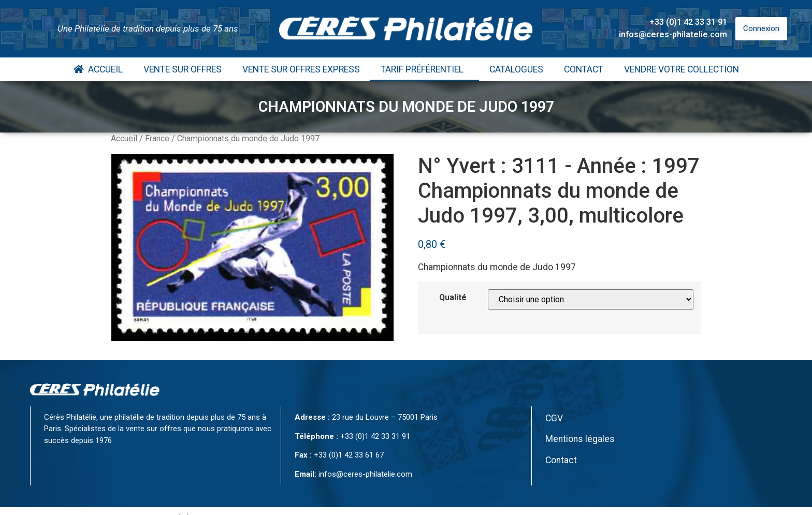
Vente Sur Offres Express (301, 69)
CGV (554, 418)
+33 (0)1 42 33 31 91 (688, 22)
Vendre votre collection (682, 69)
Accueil (98, 69)
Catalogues (516, 69)
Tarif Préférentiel (425, 69)
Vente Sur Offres (183, 69)
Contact (584, 69)
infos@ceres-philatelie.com (673, 34)
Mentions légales (580, 439)
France (157, 138)
